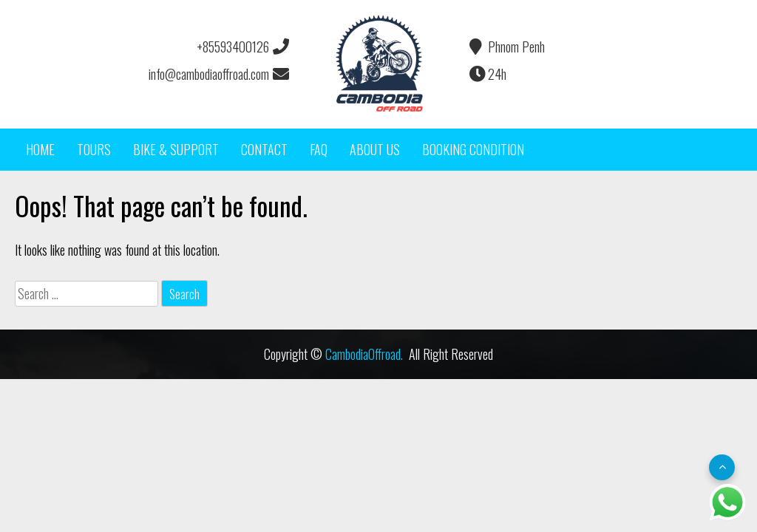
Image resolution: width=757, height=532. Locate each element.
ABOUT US (375, 149)
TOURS (94, 149)
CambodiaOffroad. (364, 354)
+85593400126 (242, 47)
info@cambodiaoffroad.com (218, 74)
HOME (40, 149)
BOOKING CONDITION (473, 149)
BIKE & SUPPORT (176, 149)
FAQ (319, 149)
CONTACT (264, 149)
